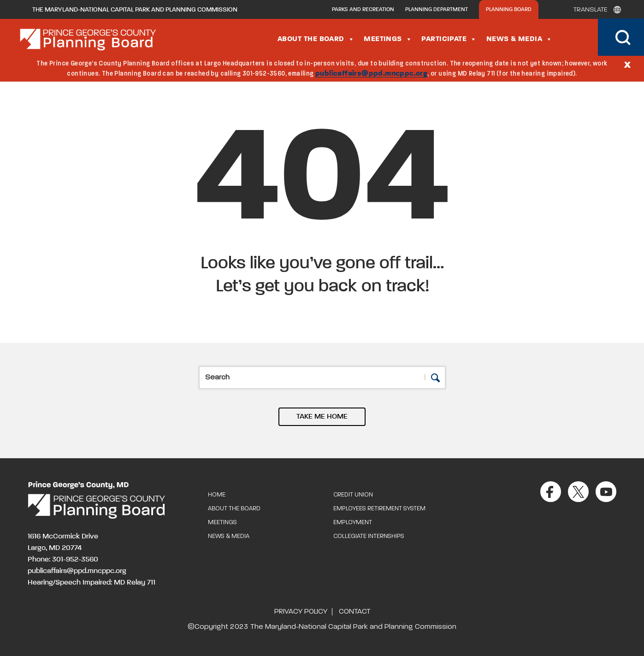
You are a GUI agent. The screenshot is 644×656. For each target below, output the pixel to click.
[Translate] (595, 10)
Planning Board (509, 10)
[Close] (627, 64)
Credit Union (353, 495)
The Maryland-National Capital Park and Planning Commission (135, 10)
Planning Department (437, 10)
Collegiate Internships (369, 536)
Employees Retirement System (379, 509)
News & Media (520, 39)
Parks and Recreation (363, 10)
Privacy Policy (301, 612)
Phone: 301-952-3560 (63, 560)
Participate (449, 39)
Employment (353, 523)
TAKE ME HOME (322, 417)
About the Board (316, 39)
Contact (354, 612)
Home (217, 495)
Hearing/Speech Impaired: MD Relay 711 (92, 583)
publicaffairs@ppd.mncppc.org (371, 74)
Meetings (388, 39)
